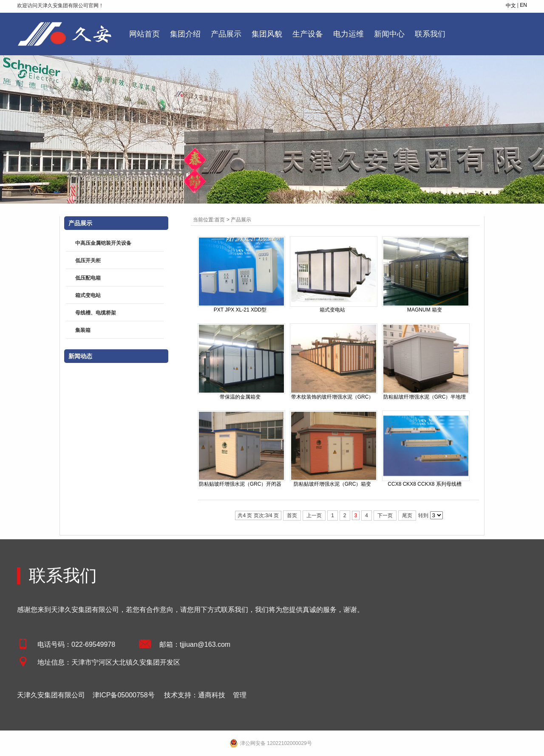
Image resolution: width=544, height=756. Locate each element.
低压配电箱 (88, 278)
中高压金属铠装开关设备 (103, 243)
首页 (220, 220)
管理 (240, 695)
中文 (511, 6)
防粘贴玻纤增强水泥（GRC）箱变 (333, 484)
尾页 (407, 515)
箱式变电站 (332, 310)
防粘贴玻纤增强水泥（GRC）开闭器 (240, 484)
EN (523, 5)
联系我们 (63, 575)
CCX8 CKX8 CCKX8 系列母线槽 (424, 484)
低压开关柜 (88, 260)
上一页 (314, 515)
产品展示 (241, 220)
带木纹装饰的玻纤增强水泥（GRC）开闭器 (333, 397)
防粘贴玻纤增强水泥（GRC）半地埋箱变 (425, 397)
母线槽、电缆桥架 (96, 313)
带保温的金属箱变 (240, 397)
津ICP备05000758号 (124, 695)
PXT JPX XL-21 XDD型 (240, 310)
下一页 (385, 515)
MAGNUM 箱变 (425, 310)
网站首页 (144, 34)
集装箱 (83, 330)
